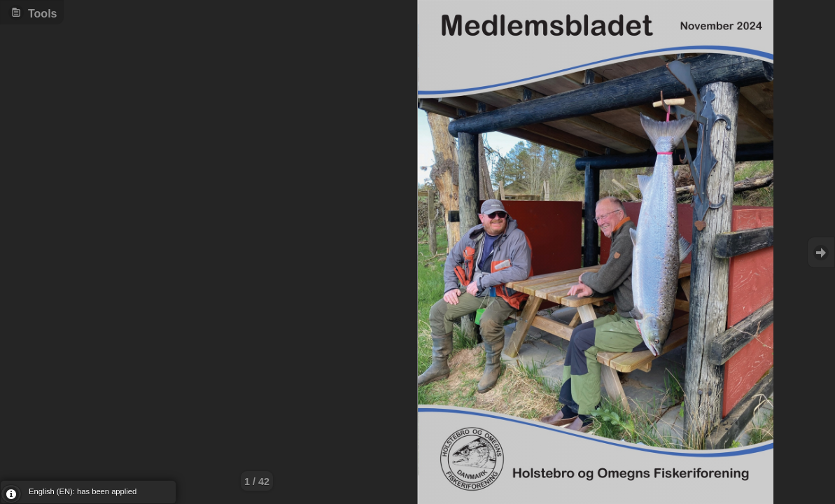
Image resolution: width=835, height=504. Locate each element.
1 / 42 (257, 482)
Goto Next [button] (821, 252)
